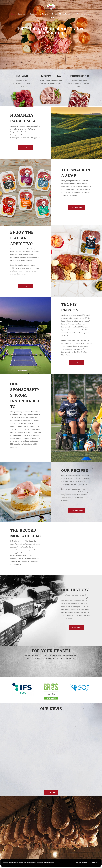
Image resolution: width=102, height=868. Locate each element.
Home (13, 14)
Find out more (77, 208)
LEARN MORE (26, 147)
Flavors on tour (83, 14)
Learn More (26, 286)
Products (34, 14)
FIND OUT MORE (77, 510)
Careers (51, 18)
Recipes (45, 14)
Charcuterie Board (67, 14)
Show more (77, 628)
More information (81, 863)
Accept (95, 863)
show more (51, 793)
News (54, 14)
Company (22, 14)
